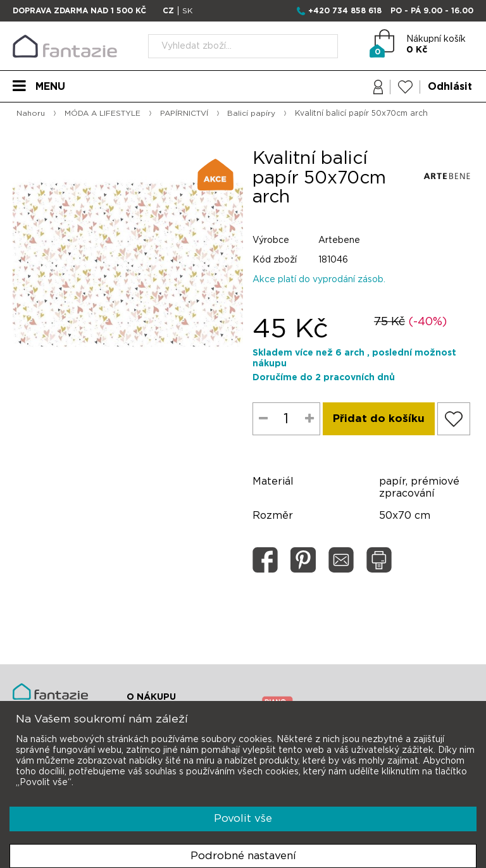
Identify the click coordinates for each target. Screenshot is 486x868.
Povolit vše (243, 818)
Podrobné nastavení (243, 856)
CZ (168, 11)
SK (187, 11)
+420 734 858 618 (345, 11)
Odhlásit (450, 87)
